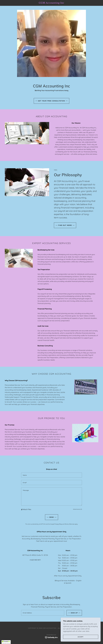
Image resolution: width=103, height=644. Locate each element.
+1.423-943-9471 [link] (35, 560)
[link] (51, 3)
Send (52, 517)
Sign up (74, 613)
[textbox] (52, 475)
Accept (81, 637)
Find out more (65, 225)
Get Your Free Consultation (51, 101)
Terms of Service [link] (70, 524)
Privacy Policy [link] (58, 524)
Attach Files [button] (27, 509)
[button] (22, 509)
